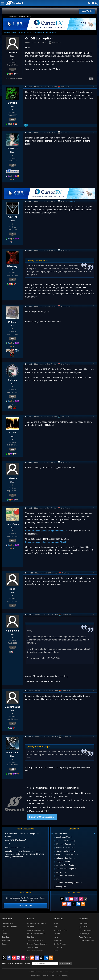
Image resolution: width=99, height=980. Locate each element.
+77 (12, 339)
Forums (57, 951)
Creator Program (60, 944)
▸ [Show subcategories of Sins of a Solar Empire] (44, 32)
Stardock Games (17, 32)
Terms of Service (48, 976)
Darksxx (12, 103)
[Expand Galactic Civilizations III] (55, 848)
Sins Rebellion (51, 32)
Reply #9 (29, 508)
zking (12, 589)
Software (7, 919)
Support (83, 919)
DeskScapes (7, 937)
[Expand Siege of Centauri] (55, 862)
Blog (55, 927)
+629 (12, 165)
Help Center (83, 923)
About (56, 923)
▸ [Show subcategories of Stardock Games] (24, 32)
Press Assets (59, 940)
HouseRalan (12, 524)
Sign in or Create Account (42, 817)
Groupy (5, 944)
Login (29, 16)
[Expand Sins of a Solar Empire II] (55, 869)
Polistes (12, 380)
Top (93, 87)
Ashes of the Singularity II (37, 923)
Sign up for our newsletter (16, 964)
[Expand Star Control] (55, 872)
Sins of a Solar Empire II (36, 934)
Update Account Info (86, 940)
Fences (5, 934)
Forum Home (12, 16)
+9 (12, 234)
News (56, 937)
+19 (12, 397)
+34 (12, 769)
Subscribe (65, 964)
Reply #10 (29, 573)
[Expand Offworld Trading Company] (55, 855)
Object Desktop (8, 923)
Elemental (31, 927)
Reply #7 (29, 417)
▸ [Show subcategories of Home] (9, 32)
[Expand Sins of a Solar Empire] (55, 865)
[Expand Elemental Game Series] (55, 844)
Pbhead (12, 322)
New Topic (87, 11)
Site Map (65, 976)
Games (31, 919)
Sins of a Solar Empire (34, 32)
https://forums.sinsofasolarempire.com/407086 (46, 542)
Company (58, 919)
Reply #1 (29, 87)
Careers (57, 934)
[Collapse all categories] (95, 833)
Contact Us (58, 947)
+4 (12, 279)
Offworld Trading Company (37, 944)
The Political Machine (35, 940)
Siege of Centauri (34, 947)
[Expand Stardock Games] (52, 834)
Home (6, 32)
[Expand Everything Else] (52, 887)
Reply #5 (29, 306)
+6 (12, 69)
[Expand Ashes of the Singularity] (55, 841)
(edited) (73, 201)
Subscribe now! (25, 905)
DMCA (58, 976)
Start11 (5, 930)
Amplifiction (12, 631)
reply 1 (46, 260)
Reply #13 (29, 737)
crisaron (12, 53)
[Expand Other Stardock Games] (55, 858)
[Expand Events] (55, 879)
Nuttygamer (12, 753)
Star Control (32, 937)
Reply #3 (29, 201)
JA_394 (12, 433)
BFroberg (12, 266)
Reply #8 (29, 462)
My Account (83, 927)
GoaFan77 (12, 148)
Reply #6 (29, 364)
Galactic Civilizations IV (36, 930)
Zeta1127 (12, 217)
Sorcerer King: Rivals (35, 951)
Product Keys (84, 934)
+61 (12, 540)
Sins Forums (55, 43)
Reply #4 (29, 250)
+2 (12, 647)
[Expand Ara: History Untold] (55, 837)
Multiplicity (6, 940)
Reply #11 (29, 615)
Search (22, 16)
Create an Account (86, 930)
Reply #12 (29, 691)
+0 (12, 605)
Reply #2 (29, 133)
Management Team (61, 930)
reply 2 (49, 746)
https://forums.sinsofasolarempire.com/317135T (47, 531)
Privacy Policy (36, 976)
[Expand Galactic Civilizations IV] (55, 851)
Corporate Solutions (9, 927)
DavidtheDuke (12, 707)
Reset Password (85, 937)
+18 (12, 119)
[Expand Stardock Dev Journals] (55, 876)
